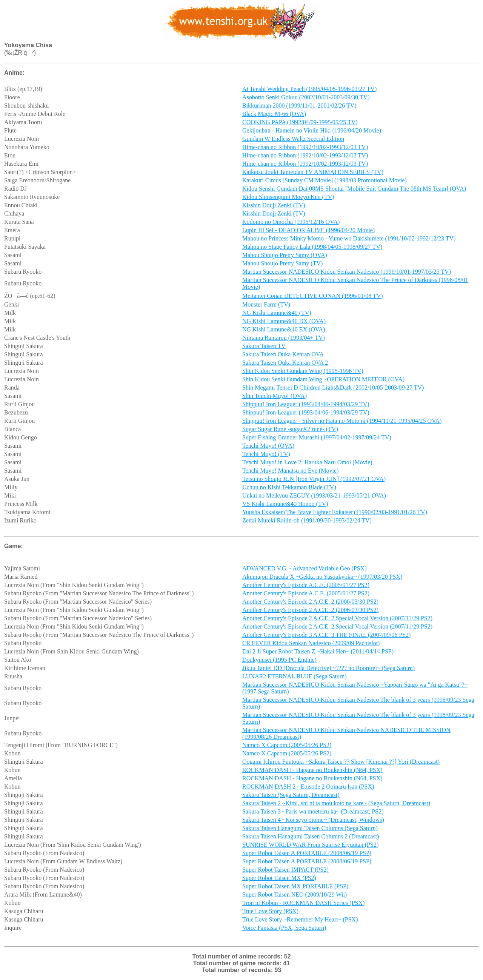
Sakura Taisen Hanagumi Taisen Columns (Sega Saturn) (310, 830)
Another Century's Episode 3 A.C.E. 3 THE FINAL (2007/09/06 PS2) (326, 637)
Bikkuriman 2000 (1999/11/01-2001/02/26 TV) (299, 107)
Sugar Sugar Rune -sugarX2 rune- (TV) (290, 430)
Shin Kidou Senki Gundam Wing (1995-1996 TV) (303, 372)
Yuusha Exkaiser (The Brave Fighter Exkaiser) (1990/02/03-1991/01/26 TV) (335, 513)
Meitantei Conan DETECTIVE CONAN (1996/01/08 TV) (313, 297)
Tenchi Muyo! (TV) (266, 455)
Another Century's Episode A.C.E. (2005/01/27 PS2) (306, 587)
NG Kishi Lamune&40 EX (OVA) (284, 331)
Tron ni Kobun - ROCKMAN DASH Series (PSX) (303, 905)
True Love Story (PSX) (270, 913)
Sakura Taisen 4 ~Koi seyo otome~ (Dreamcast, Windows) (313, 822)
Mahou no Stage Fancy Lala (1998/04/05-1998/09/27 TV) (312, 248)
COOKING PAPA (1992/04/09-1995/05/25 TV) (300, 123)
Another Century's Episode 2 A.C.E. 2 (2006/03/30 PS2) (310, 604)
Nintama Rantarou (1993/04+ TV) (284, 339)
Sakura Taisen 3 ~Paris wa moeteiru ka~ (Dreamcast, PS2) (313, 814)
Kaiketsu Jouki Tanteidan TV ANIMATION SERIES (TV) (313, 173)
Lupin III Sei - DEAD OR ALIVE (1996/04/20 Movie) (308, 231)
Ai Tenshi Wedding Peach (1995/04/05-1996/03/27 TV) (309, 90)
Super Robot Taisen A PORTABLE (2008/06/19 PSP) (307, 855)
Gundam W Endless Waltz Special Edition (293, 140)
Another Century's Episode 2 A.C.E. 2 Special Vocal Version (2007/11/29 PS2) (337, 620)
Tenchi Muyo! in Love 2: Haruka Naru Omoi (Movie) (307, 463)
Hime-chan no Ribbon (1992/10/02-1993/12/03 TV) (305, 148)
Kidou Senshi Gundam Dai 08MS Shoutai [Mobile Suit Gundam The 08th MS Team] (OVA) (354, 190)
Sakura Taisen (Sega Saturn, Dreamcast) (291, 797)
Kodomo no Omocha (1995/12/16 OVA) (291, 223)
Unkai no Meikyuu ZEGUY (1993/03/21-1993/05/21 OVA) (314, 497)
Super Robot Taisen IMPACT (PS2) (285, 872)
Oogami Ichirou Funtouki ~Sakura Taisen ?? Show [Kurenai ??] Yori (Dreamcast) (341, 764)
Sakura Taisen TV (264, 347)
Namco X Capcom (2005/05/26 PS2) (287, 747)
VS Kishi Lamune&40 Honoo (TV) (285, 505)
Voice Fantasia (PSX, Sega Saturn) (284, 930)
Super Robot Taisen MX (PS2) (279, 880)
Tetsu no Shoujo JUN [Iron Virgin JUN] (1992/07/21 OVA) (314, 480)
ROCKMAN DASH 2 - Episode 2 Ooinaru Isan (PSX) (308, 789)
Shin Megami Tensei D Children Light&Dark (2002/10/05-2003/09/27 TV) (333, 389)
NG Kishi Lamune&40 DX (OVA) (284, 322)
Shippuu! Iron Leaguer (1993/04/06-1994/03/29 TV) (306, 405)
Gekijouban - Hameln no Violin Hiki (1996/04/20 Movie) (312, 132)
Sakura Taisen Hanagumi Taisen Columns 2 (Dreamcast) (311, 839)
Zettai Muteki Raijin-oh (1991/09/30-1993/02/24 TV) (307, 522)
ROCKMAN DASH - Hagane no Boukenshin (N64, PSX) (312, 772)
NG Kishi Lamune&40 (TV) (277, 314)
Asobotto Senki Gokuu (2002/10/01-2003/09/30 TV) (306, 98)
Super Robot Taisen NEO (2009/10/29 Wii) (295, 897)
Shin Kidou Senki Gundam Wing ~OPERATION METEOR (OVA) (323, 380)
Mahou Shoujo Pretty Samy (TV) (282, 264)
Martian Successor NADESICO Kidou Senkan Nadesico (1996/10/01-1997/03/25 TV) (347, 273)
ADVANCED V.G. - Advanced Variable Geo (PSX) (304, 571)
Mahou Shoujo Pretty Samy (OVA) (285, 256)
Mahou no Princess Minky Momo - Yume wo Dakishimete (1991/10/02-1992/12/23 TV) (349, 240)
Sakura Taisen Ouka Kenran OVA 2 (285, 364)
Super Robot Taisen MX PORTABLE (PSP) (295, 888)
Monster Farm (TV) (266, 306)
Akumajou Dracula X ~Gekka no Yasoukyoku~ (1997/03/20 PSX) (322, 579)
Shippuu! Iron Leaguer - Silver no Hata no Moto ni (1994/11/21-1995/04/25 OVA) (342, 422)
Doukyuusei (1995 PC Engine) (279, 662)
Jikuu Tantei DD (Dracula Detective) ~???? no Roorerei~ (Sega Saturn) (328, 670)
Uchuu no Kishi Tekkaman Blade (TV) (289, 488)
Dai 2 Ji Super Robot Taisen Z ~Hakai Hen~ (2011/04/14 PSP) (318, 654)
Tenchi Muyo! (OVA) (268, 447)
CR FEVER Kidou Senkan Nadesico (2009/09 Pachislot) (311, 645)
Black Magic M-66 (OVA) (274, 115)
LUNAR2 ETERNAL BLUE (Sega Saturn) (295, 679)
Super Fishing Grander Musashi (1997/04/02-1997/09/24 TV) (317, 438)
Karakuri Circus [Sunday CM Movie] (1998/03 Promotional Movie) (325, 181)
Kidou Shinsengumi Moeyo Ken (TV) (288, 198)
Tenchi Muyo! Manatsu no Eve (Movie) (290, 472)
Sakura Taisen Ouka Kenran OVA (283, 355)
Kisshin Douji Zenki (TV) (274, 206)
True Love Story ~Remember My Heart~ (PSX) (300, 922)
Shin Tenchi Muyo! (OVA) (275, 397)
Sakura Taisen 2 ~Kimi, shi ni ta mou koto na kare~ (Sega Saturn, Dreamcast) (336, 805)
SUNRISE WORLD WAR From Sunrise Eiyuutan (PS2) (310, 847)
